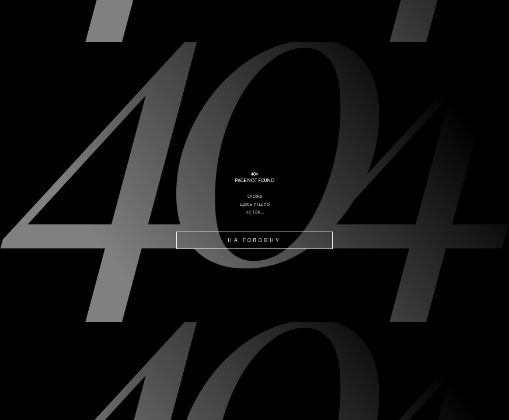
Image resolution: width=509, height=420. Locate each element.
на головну (254, 240)
